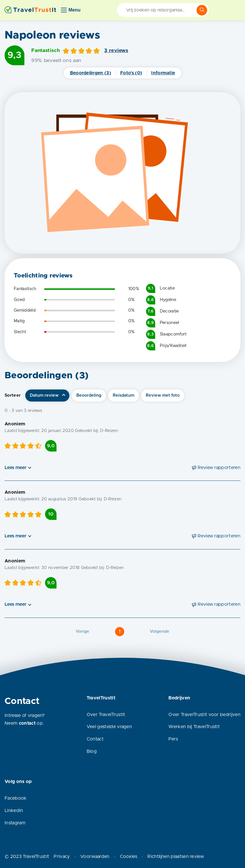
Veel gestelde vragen (109, 727)
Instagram (15, 823)
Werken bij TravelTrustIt (194, 727)
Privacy (62, 857)
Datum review (44, 395)
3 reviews (116, 51)
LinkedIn (14, 811)
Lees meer (15, 468)
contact (27, 723)
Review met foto (163, 395)
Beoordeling (89, 395)
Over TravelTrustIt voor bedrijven (204, 715)
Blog (92, 751)
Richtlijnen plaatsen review (176, 857)
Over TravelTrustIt (106, 715)
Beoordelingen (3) (91, 73)
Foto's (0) (131, 73)
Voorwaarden (95, 857)
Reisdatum (124, 395)
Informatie (163, 73)
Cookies (129, 857)
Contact (95, 739)
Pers (173, 739)
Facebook (16, 798)
